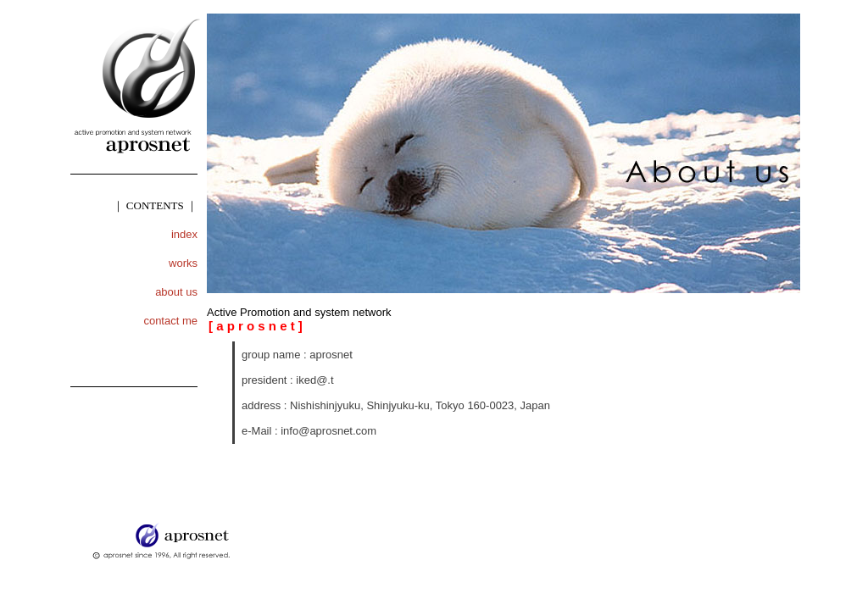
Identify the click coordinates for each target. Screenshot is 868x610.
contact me (170, 321)
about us (176, 292)
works (183, 263)
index (184, 234)
